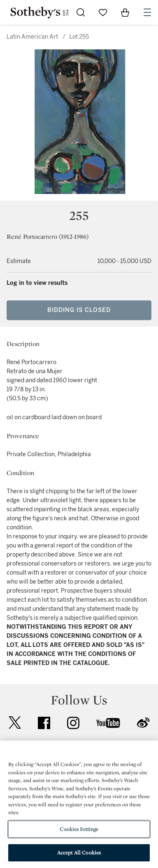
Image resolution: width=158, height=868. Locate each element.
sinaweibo (143, 723)
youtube (108, 723)
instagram (73, 723)
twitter (15, 723)
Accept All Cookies (79, 853)
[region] (79, 804)
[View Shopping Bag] (125, 12)
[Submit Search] (81, 12)
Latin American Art (32, 37)
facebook (44, 723)
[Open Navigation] (147, 12)
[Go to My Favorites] (103, 12)
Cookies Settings (79, 829)
